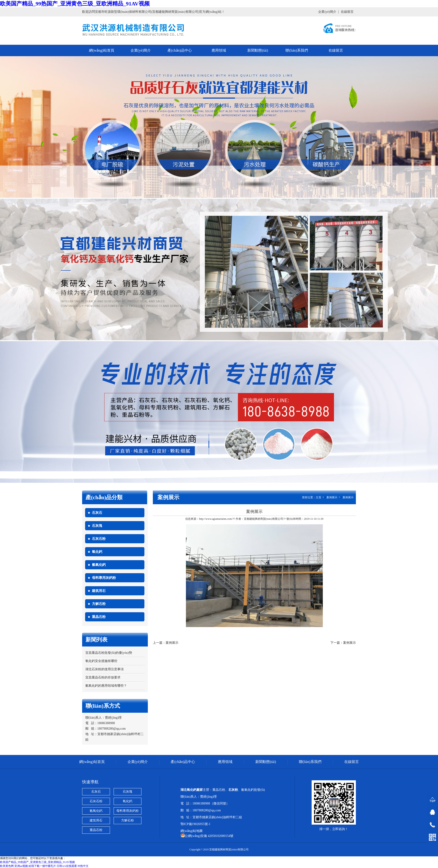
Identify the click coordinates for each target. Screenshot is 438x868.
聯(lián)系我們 (297, 50)
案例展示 (332, 497)
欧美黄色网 (7, 866)
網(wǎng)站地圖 (192, 831)
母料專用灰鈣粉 (104, 578)
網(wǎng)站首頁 (102, 50)
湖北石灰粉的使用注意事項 (104, 669)
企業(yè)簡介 (327, 12)
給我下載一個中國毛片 (42, 866)
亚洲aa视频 (21, 866)
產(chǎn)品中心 (180, 50)
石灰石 (97, 513)
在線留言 (347, 12)
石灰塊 (97, 526)
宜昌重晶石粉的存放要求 (103, 677)
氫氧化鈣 (99, 565)
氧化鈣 (97, 552)
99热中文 (83, 866)
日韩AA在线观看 (67, 866)
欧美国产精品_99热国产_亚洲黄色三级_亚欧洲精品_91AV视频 (75, 4)
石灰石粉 (99, 539)
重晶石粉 (99, 617)
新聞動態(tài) (258, 50)
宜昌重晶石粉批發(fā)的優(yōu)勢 (109, 653)
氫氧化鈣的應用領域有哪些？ (106, 686)
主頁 (318, 497)
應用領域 (219, 50)
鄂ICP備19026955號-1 (195, 824)
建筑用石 (99, 591)
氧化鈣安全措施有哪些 (101, 661)
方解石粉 (99, 604)
